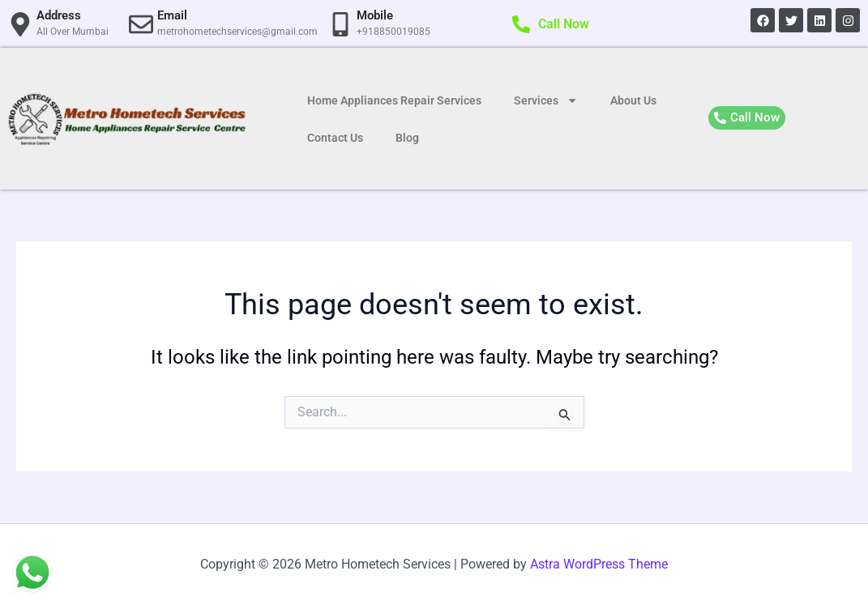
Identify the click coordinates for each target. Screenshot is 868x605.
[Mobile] (340, 24)
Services (546, 100)
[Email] (141, 24)
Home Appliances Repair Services (394, 100)
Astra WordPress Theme (599, 564)
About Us (633, 100)
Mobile (375, 15)
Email (172, 15)
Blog (407, 138)
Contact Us (335, 138)
